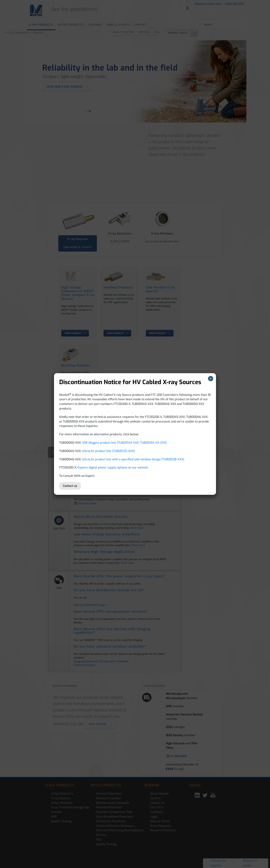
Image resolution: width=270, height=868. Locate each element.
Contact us (70, 486)
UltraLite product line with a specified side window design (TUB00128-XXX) (133, 459)
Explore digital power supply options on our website (113, 467)
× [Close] (211, 379)
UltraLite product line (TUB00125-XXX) (108, 451)
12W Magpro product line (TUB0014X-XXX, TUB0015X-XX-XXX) (124, 443)
